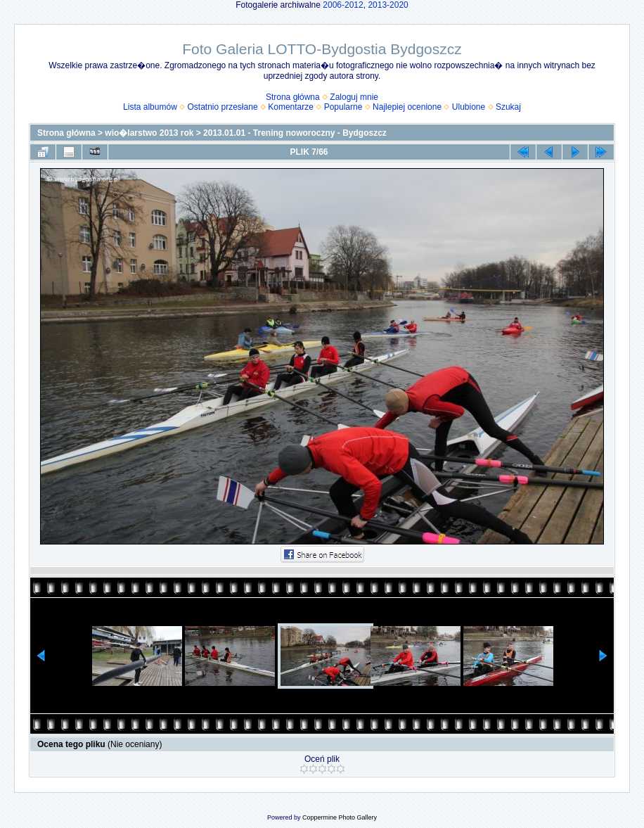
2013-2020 (388, 5)
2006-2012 (343, 5)
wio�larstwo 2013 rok (149, 133)
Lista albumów (150, 107)
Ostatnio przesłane (223, 107)
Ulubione (469, 107)
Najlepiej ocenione (407, 107)
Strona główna (293, 97)
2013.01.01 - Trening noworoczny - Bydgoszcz (295, 133)
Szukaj (508, 107)
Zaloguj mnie (354, 97)
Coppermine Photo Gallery (340, 817)
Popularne (343, 107)
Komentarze (291, 107)
